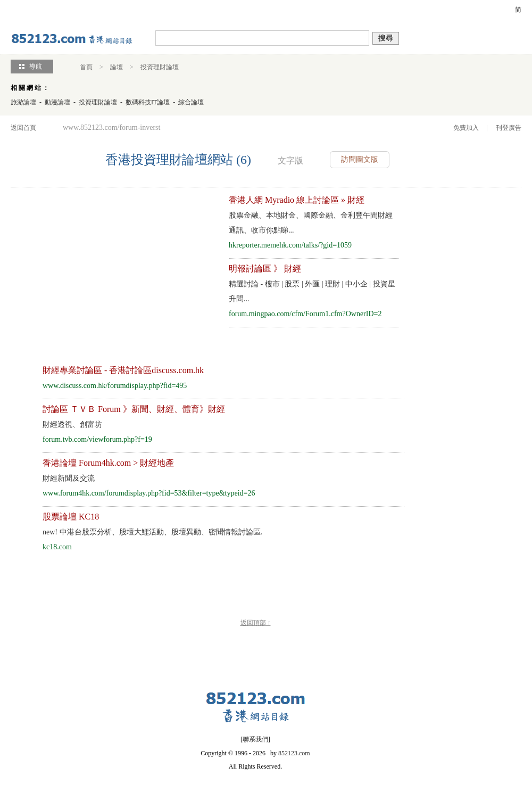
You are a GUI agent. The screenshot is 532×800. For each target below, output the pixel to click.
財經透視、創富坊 (72, 424)
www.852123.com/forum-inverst (111, 127)
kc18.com (57, 547)
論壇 (117, 67)
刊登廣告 (509, 128)
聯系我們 (255, 739)
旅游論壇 (23, 102)
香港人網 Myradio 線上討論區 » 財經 (297, 200)
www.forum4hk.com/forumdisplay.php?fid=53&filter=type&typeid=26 (149, 493)
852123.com (294, 753)
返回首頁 (23, 128)
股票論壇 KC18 (71, 517)
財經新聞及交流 (69, 478)
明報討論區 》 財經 (265, 269)
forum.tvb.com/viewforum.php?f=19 (97, 439)
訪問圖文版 (360, 159)
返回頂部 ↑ (256, 623)
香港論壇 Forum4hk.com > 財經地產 (108, 463)
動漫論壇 (57, 102)
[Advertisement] (105, 267)
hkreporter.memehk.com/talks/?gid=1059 (290, 245)
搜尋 (386, 38)
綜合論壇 (191, 102)
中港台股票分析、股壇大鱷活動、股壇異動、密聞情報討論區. (152, 532)
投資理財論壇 (160, 67)
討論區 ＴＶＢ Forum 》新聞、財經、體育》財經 (134, 409)
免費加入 (466, 128)
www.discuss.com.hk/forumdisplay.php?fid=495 (115, 386)
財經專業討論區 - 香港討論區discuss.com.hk (123, 370)
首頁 (86, 67)
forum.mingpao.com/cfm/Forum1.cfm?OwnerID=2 (305, 314)
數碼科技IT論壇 (148, 102)
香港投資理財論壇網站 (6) (178, 160)
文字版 (290, 160)
